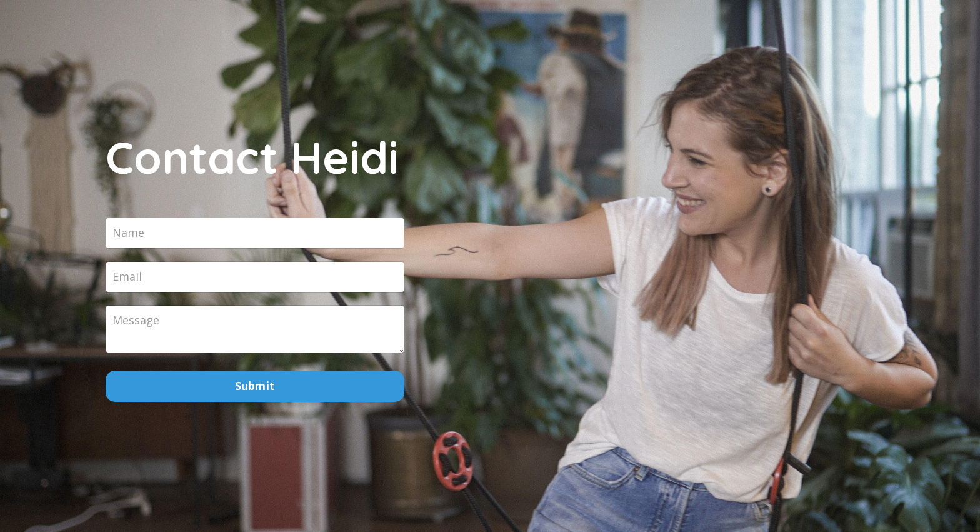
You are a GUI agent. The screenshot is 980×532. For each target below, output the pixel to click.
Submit (255, 386)
